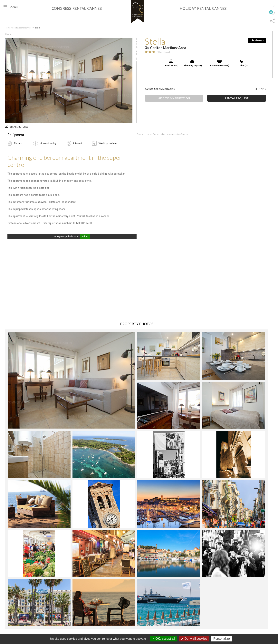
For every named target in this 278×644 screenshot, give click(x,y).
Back (8, 34)
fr (273, 6)
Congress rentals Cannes (148, 134)
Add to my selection (174, 98)
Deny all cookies (194, 639)
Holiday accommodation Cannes (174, 134)
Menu (11, 7)
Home (8, 28)
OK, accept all (163, 639)
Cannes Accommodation (160, 89)
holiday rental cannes (22, 28)
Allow (85, 236)
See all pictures (16, 126)
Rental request (237, 98)
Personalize (222, 639)
